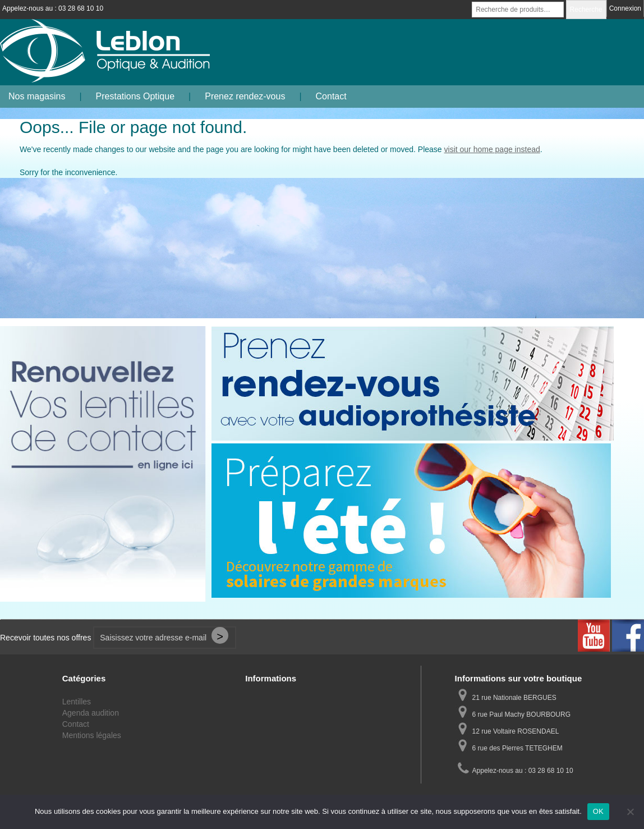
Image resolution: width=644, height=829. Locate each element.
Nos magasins (37, 96)
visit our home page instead (492, 149)
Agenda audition (91, 713)
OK (598, 811)
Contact (331, 96)
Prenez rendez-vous (245, 96)
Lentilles (77, 702)
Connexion (625, 8)
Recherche (586, 10)
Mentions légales (92, 735)
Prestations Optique (135, 96)
